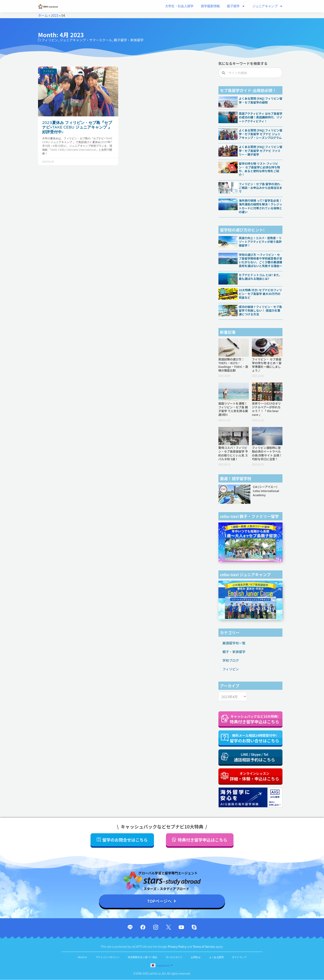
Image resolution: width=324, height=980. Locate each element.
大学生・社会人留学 (179, 6)
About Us (82, 957)
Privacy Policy (177, 947)
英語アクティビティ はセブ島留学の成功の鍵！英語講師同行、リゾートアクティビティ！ (261, 117)
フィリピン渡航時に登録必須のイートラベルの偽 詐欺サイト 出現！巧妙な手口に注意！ (267, 453)
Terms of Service (204, 947)
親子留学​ (236, 6)
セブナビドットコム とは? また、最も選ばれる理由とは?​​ (260, 277)
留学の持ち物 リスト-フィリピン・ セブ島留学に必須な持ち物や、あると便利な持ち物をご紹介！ (259, 169)
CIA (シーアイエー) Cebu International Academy (266, 491)
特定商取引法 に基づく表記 (142, 957)
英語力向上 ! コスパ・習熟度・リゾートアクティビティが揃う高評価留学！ (260, 242)
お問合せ (196, 957)
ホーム (43, 15)
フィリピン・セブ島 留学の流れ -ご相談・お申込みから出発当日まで (261, 188)
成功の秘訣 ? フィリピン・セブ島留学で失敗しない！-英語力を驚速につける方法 (260, 310)
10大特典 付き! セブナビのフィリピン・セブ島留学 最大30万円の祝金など (260, 294)
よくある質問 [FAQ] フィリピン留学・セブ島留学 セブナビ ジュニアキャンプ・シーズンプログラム (261, 134)
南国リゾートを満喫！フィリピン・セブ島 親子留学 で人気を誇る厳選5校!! (233, 409)
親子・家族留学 (234, 652)
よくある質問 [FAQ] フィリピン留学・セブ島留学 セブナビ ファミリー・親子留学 (261, 150)
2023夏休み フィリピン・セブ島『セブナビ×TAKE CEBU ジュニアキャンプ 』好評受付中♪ (77, 128)
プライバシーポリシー (107, 957)
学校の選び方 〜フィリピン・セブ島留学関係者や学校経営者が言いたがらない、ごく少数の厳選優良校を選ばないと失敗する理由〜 (261, 260)
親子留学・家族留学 (129, 40)
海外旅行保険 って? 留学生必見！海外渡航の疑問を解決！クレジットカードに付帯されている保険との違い (261, 206)
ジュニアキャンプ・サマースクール (86, 40)
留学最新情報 (210, 6)
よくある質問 (216, 957)
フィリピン (50, 40)
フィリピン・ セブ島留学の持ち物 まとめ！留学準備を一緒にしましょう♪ (267, 365)
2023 (55, 15)
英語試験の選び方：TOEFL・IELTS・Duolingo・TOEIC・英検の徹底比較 (233, 365)
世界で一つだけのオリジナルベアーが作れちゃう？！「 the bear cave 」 (266, 409)
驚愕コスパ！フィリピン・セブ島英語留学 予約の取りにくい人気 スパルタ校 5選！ (233, 453)
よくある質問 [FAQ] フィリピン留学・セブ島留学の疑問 (261, 100)
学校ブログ (231, 660)
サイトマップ (239, 957)
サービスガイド (174, 957)
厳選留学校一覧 (234, 643)
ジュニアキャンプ (268, 6)
